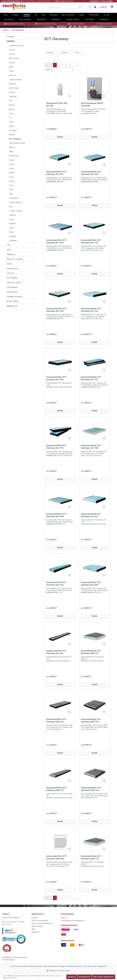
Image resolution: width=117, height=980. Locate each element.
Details (60, 137)
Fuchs (11, 177)
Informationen (67, 914)
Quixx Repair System (17, 143)
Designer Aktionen (15, 297)
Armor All (12, 75)
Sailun (11, 228)
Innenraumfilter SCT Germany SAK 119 (91, 652)
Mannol (12, 50)
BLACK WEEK (13, 301)
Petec (11, 113)
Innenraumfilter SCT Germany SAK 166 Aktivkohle (56, 857)
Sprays (10, 264)
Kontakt (35, 918)
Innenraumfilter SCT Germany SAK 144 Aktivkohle (91, 789)
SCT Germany (15, 139)
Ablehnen (72, 977)
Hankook (12, 223)
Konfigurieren (85, 977)
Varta (11, 194)
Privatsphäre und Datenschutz (72, 921)
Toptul (12, 164)
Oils (8, 245)
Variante (66, 53)
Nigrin (11, 67)
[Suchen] (80, 7)
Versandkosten (53, 966)
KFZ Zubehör (12, 278)
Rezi (11, 207)
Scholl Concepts (15, 79)
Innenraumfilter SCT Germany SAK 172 (91, 857)
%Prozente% (12, 287)
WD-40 (12, 147)
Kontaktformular (8, 960)
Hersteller (51, 53)
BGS (9, 250)
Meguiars (13, 84)
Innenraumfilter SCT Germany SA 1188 (91, 447)
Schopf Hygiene (15, 202)
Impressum (36, 932)
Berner (12, 105)
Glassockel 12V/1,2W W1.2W (57, 104)
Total (11, 185)
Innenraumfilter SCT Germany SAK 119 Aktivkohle (56, 721)
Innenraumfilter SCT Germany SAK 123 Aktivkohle (91, 721)
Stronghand (14, 198)
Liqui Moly (13, 96)
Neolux (12, 126)
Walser (12, 232)
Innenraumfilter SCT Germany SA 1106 (91, 173)
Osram (12, 219)
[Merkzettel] (90, 7)
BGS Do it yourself (15, 259)
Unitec (12, 168)
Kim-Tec (12, 54)
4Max (11, 151)
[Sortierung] (59, 70)
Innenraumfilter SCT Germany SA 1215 (91, 584)
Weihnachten (12, 306)
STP (11, 101)
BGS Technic (14, 58)
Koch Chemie (14, 88)
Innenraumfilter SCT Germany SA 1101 (56, 173)
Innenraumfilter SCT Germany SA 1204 (56, 515)
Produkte (11, 37)
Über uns (64, 918)
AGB (33, 929)
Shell (11, 190)
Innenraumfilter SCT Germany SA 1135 (91, 241)
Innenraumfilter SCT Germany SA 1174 (56, 447)
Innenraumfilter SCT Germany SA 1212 (91, 515)
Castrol (12, 181)
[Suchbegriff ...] (64, 7)
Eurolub (12, 63)
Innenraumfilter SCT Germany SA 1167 (91, 378)
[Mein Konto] (95, 7)
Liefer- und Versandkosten (42, 923)
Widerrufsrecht (37, 926)
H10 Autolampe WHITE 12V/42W (92, 104)
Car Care (11, 273)
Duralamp (13, 236)
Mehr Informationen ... (11, 978)
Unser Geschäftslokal (40, 921)
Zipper (12, 160)
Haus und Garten (14, 282)
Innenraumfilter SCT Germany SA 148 (56, 652)
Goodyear (13, 130)
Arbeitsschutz (13, 268)
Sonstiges (13, 240)
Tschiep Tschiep (15, 211)
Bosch (11, 122)
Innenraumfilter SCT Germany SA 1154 (56, 378)
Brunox (12, 109)
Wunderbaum (14, 156)
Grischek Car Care (16, 46)
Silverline (13, 215)
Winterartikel (12, 292)
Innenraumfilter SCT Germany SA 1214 (56, 584)
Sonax (12, 71)
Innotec (12, 92)
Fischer (12, 173)
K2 (10, 118)
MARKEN (11, 41)
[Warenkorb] (106, 7)
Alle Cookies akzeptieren (104, 977)
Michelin (12, 135)
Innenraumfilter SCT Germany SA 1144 (91, 310)
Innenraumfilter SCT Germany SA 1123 (56, 241)
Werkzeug (11, 254)
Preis (79, 53)
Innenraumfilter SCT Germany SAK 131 (56, 789)
